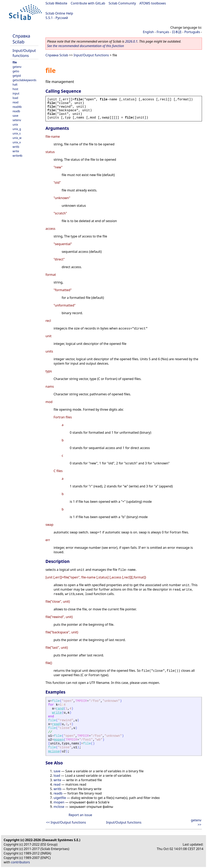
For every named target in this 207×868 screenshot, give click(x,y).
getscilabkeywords (24, 80)
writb (16, 147)
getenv (17, 67)
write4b (17, 156)
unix (15, 124)
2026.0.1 (131, 41)
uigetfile (60, 798)
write (16, 151)
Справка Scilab (21, 39)
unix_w (17, 138)
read (15, 102)
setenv (17, 120)
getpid (17, 76)
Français (163, 32)
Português (192, 32)
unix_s (17, 133)
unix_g (17, 129)
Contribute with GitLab (88, 3)
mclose (54, 751)
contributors (21, 862)
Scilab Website (56, 3)
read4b (17, 107)
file (15, 62)
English (148, 32)
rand (60, 709)
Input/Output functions (24, 53)
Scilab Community (122, 3)
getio (16, 71)
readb (16, 111)
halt (15, 84)
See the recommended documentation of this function (86, 46)
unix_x (17, 142)
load (15, 98)
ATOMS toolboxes (153, 3)
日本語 (177, 32)
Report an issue (80, 815)
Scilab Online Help (59, 13)
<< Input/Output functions (66, 822)
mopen (59, 740)
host (15, 89)
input (16, 93)
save (15, 116)
